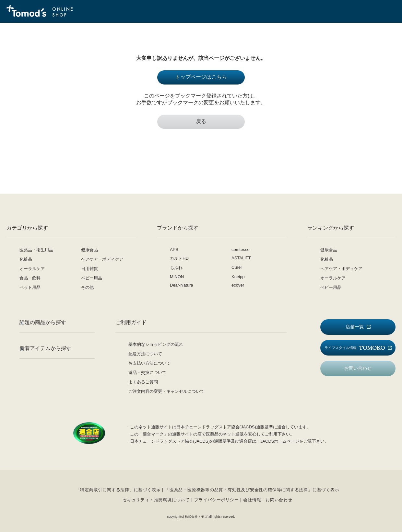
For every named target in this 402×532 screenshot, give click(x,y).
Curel (236, 267)
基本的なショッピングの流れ (156, 344)
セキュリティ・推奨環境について (156, 500)
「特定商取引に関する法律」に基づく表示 (118, 490)
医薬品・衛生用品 (36, 250)
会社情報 (252, 500)
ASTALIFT (241, 258)
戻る (201, 121)
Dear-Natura (182, 285)
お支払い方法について (149, 363)
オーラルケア (32, 269)
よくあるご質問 (143, 382)
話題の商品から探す (43, 322)
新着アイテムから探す (45, 348)
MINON (177, 277)
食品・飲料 (30, 278)
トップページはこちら (201, 77)
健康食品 (89, 250)
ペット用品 (30, 287)
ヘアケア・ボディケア (102, 259)
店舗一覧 (355, 327)
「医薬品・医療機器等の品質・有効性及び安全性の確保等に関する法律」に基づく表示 (252, 490)
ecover (238, 285)
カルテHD (179, 258)
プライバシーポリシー (217, 500)
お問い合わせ (358, 368)
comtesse (241, 249)
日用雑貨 (89, 269)
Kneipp (238, 277)
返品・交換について (147, 373)
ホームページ (287, 441)
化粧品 (26, 259)
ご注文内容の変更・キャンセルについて (166, 391)
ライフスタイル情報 (355, 348)
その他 (87, 287)
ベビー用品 (92, 278)
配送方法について (145, 354)
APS (174, 249)
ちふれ (176, 268)
